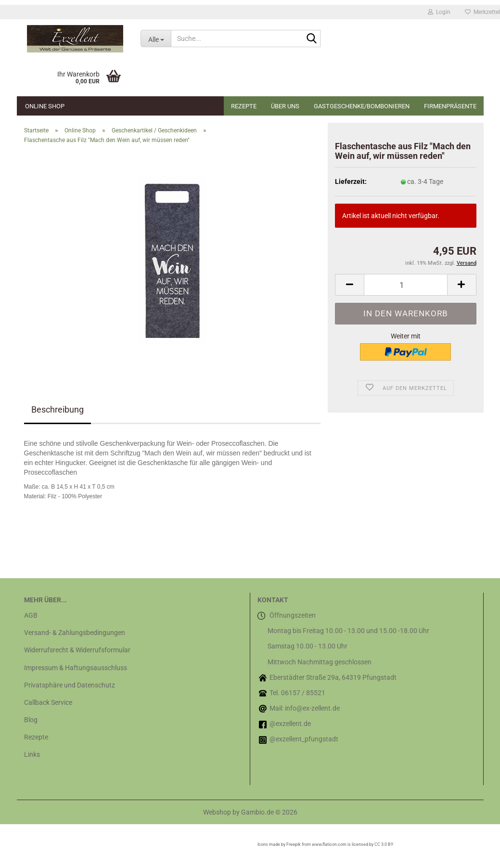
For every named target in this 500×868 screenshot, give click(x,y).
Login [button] (439, 12)
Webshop (217, 812)
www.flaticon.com (329, 844)
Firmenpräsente (450, 106)
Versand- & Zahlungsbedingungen (75, 633)
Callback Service (48, 702)
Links (32, 754)
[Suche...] (156, 39)
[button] (349, 285)
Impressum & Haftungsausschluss (76, 668)
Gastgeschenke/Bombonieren (362, 106)
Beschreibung (58, 409)
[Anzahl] (405, 285)
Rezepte (244, 106)
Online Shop (45, 106)
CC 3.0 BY (384, 844)
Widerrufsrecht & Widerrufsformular (77, 650)
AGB (31, 615)
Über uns (285, 106)
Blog (31, 720)
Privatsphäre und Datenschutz (70, 685)
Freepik (294, 844)
